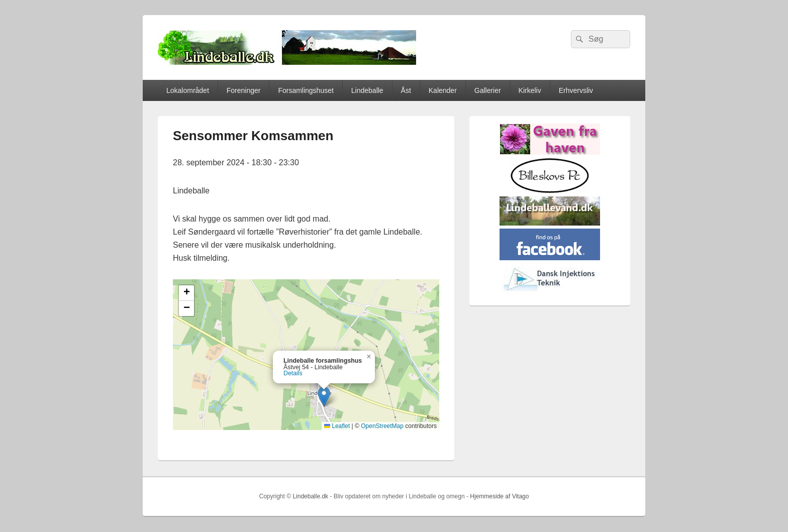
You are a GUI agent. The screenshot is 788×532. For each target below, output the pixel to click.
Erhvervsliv (576, 90)
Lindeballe (367, 90)
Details (293, 373)
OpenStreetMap (382, 426)
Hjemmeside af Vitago (499, 496)
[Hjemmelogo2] (550, 293)
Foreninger (244, 90)
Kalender (443, 90)
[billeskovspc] (550, 191)
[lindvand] (550, 223)
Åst (406, 90)
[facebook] (550, 258)
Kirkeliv (530, 90)
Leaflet (337, 426)
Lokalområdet (188, 90)
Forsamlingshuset (306, 90)
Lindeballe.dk (310, 496)
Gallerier (488, 90)
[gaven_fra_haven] (550, 152)
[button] (324, 397)
